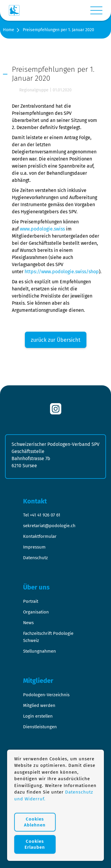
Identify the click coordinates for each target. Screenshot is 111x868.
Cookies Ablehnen (35, 822)
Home (9, 30)
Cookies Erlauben (35, 844)
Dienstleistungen (40, 727)
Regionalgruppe (34, 90)
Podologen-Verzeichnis (46, 695)
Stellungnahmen (40, 651)
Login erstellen (38, 716)
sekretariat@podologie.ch (49, 526)
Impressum (34, 547)
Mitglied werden (39, 705)
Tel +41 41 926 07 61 (42, 515)
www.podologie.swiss (42, 229)
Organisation (36, 612)
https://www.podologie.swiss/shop (62, 272)
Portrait (31, 601)
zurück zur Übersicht (56, 340)
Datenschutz (36, 558)
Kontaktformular (40, 536)
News (28, 623)
